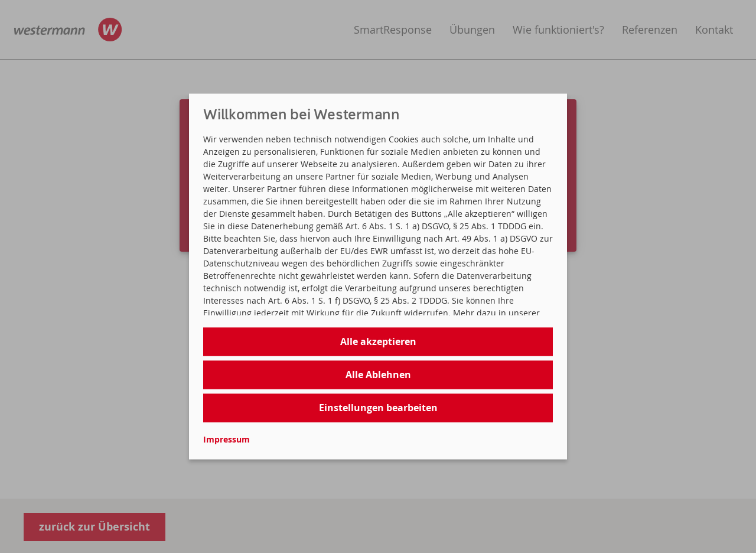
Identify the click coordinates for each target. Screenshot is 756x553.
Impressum (227, 439)
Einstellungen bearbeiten (378, 408)
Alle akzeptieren (378, 341)
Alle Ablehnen (378, 375)
